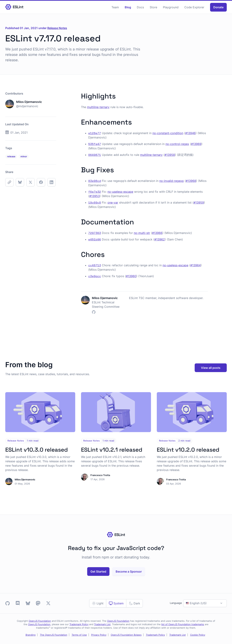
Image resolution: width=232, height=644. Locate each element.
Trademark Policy (79, 624)
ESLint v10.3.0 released (37, 450)
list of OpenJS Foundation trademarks (183, 624)
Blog (128, 7)
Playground (171, 7)
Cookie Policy (198, 635)
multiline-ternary (98, 107)
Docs (140, 7)
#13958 (170, 155)
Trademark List (102, 624)
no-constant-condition (168, 133)
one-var (113, 202)
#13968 (191, 181)
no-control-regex (177, 144)
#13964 (195, 265)
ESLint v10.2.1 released (112, 450)
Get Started (98, 572)
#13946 (190, 133)
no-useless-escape (120, 192)
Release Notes (57, 28)
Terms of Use (79, 635)
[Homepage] (14, 7)
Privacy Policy (99, 635)
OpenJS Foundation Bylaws (126, 635)
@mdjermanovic (27, 106)
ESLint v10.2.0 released (188, 450)
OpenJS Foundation (40, 621)
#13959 (199, 202)
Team (115, 7)
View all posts (211, 368)
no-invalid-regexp (172, 181)
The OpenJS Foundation (54, 635)
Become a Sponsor (129, 572)
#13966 (157, 233)
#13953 (95, 196)
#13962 (160, 239)
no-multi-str (142, 233)
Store (153, 7)
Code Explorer (194, 7)
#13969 (196, 144)
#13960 (131, 276)
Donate (218, 7)
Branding (31, 635)
